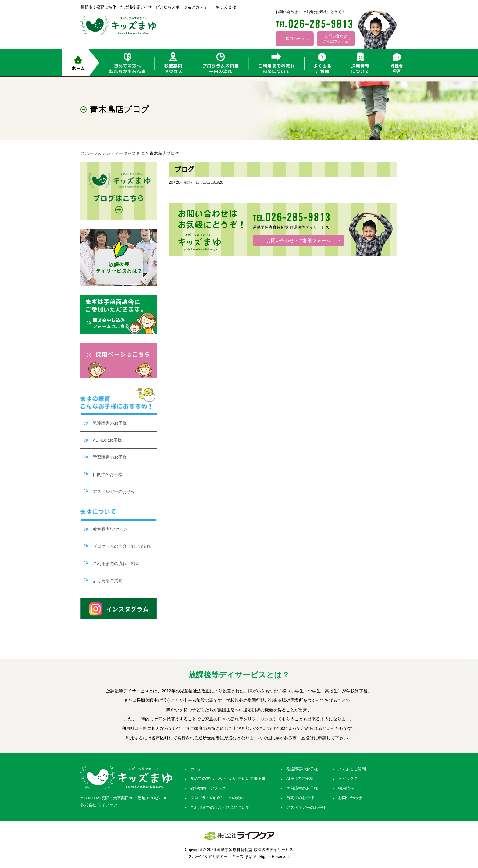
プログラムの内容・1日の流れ (122, 546)
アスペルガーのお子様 (114, 491)
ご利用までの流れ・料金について (220, 807)
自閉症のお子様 (108, 474)
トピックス (348, 779)
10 (197, 182)
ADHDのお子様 (107, 440)
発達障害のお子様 (110, 423)
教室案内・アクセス (208, 788)
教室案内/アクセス (110, 529)
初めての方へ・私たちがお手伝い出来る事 (228, 779)
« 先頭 (185, 182)
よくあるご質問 (108, 580)
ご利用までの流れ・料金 (116, 563)
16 (205, 182)
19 (217, 182)
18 (213, 182)
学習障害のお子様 (110, 457)
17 (209, 182)
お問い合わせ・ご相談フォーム (298, 240)
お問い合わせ (350, 798)
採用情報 (346, 788)
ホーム (196, 769)
